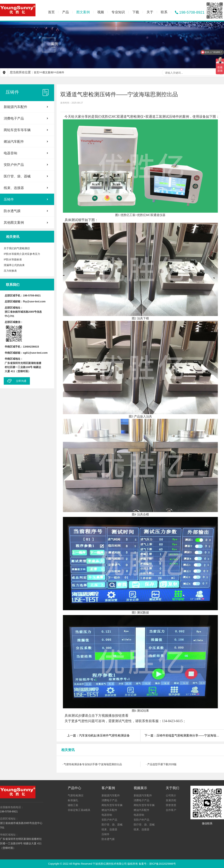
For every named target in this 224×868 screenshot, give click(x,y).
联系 (164, 12)
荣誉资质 (171, 805)
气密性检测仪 (76, 795)
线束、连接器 (14, 188)
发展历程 (171, 800)
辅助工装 (73, 805)
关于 (150, 12)
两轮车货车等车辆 (17, 130)
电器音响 (10, 153)
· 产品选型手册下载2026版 (161, 764)
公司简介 (171, 795)
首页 (51, 12)
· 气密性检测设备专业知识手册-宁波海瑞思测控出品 (92, 764)
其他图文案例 (14, 223)
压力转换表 (10, 271)
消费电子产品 (14, 118)
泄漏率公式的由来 (14, 265)
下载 (136, 12)
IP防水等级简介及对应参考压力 (22, 254)
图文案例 (83, 12)
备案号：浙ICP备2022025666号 (157, 864)
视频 (101, 12)
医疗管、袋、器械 (17, 176)
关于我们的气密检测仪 (17, 248)
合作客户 (171, 810)
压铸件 (60, 72)
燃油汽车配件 (14, 142)
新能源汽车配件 (15, 107)
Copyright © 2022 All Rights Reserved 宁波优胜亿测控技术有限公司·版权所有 (93, 864)
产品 (66, 12)
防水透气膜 (12, 211)
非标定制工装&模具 (79, 810)
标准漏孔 (73, 800)
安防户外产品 (14, 165)
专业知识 (118, 12)
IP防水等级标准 (13, 259)
